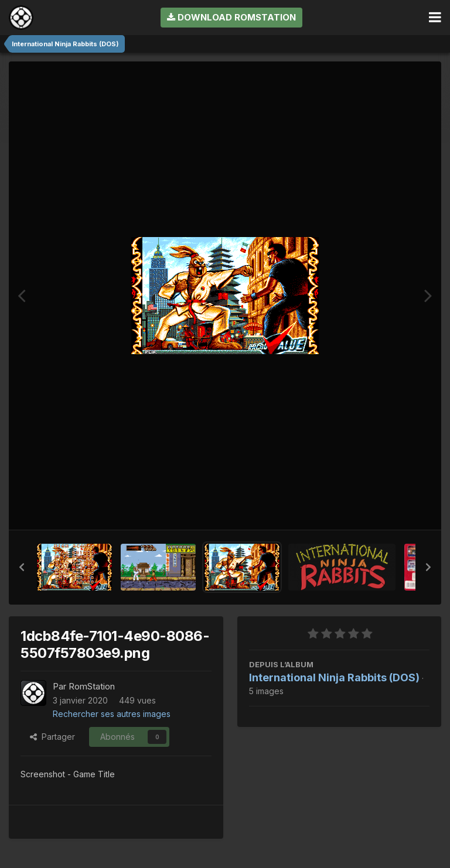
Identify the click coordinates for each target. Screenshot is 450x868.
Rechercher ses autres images (112, 714)
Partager (52, 737)
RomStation (92, 686)
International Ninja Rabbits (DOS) (334, 677)
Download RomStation (231, 17)
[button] (22, 567)
